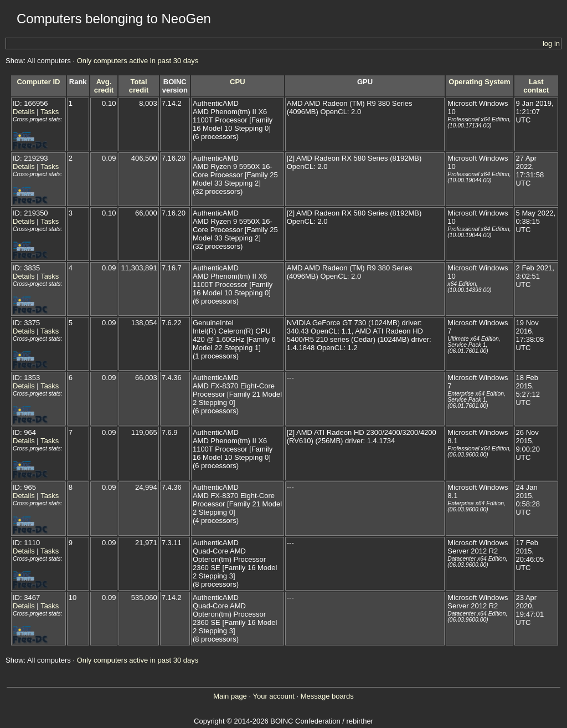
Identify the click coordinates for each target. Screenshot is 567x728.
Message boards (327, 696)
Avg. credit (104, 86)
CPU (237, 82)
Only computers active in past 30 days (138, 61)
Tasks (50, 112)
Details (24, 112)
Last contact (536, 86)
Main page (230, 696)
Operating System (479, 82)
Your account (273, 696)
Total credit (139, 86)
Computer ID (38, 82)
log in (551, 43)
